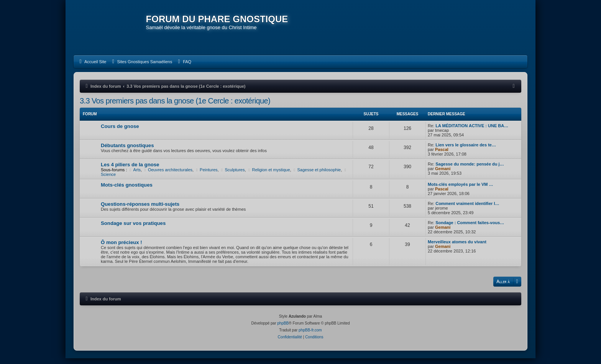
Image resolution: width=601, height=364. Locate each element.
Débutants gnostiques (127, 151)
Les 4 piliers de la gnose (130, 170)
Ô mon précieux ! (122, 248)
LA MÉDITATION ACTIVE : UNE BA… (472, 131)
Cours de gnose (120, 132)
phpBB (283, 329)
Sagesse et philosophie (317, 175)
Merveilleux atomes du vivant (457, 247)
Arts (135, 175)
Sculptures (232, 175)
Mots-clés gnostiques (127, 190)
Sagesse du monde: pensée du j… (470, 169)
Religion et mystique (269, 175)
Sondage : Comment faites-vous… (470, 228)
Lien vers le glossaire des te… (466, 150)
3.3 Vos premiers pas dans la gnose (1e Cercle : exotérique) (175, 106)
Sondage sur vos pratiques (133, 229)
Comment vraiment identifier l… (467, 209)
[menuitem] (92, 67)
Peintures (206, 175)
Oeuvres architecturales (168, 175)
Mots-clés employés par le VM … (461, 190)
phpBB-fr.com (310, 336)
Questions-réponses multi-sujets (140, 209)
